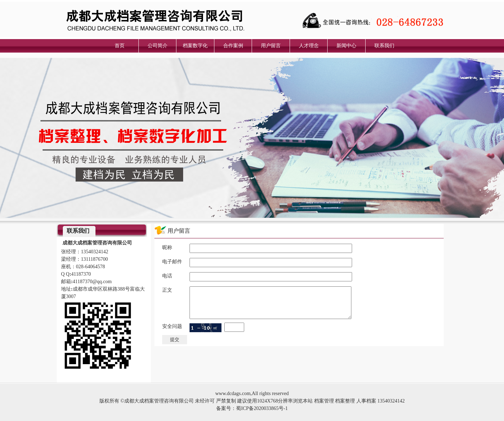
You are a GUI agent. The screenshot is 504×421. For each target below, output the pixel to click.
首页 (120, 46)
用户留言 (271, 46)
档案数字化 (195, 46)
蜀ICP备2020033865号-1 (262, 408)
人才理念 (309, 46)
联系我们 (384, 46)
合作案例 (233, 46)
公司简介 (158, 46)
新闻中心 (346, 46)
